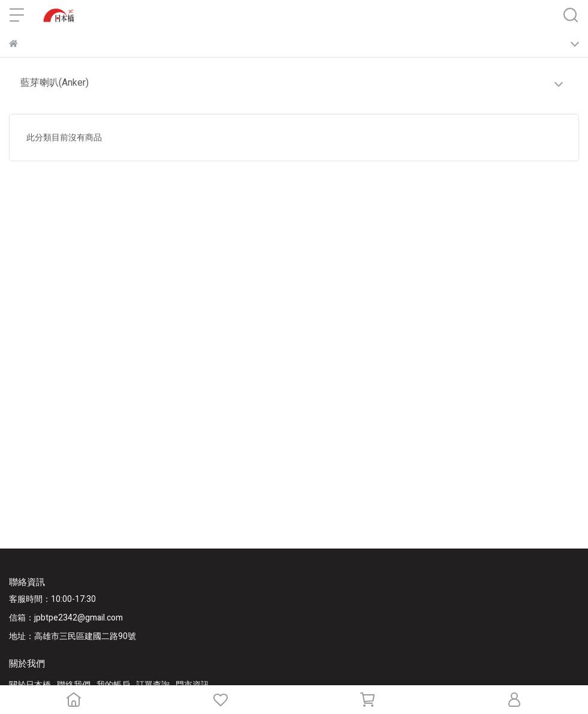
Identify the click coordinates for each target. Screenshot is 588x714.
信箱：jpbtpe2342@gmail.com (66, 618)
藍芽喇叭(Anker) (55, 83)
